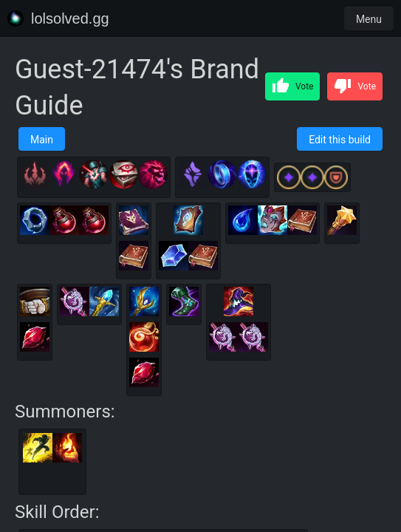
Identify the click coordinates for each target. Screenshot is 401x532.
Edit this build (340, 140)
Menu (369, 19)
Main (42, 140)
